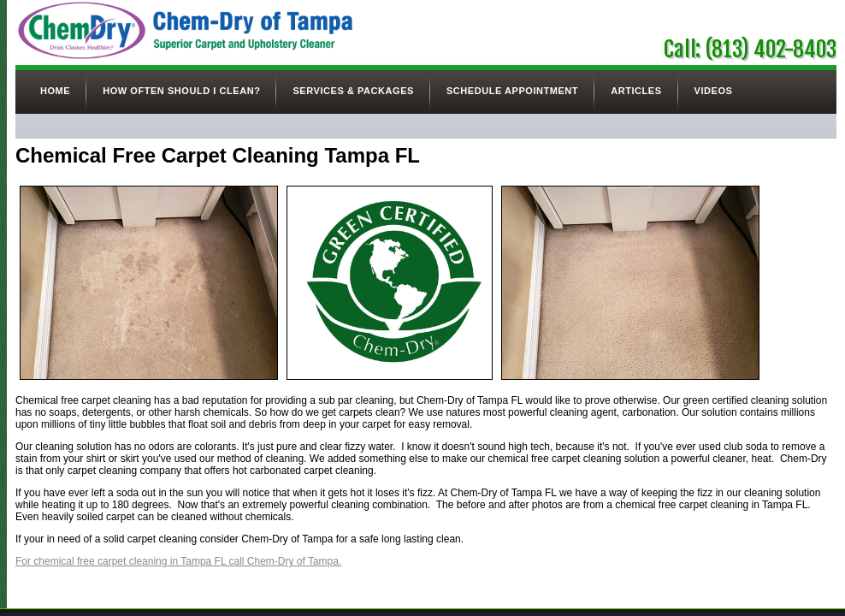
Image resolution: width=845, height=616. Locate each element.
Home (55, 91)
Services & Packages (353, 91)
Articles (636, 91)
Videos (714, 91)
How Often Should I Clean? (181, 91)
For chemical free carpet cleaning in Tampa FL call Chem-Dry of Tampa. (178, 561)
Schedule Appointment (512, 91)
